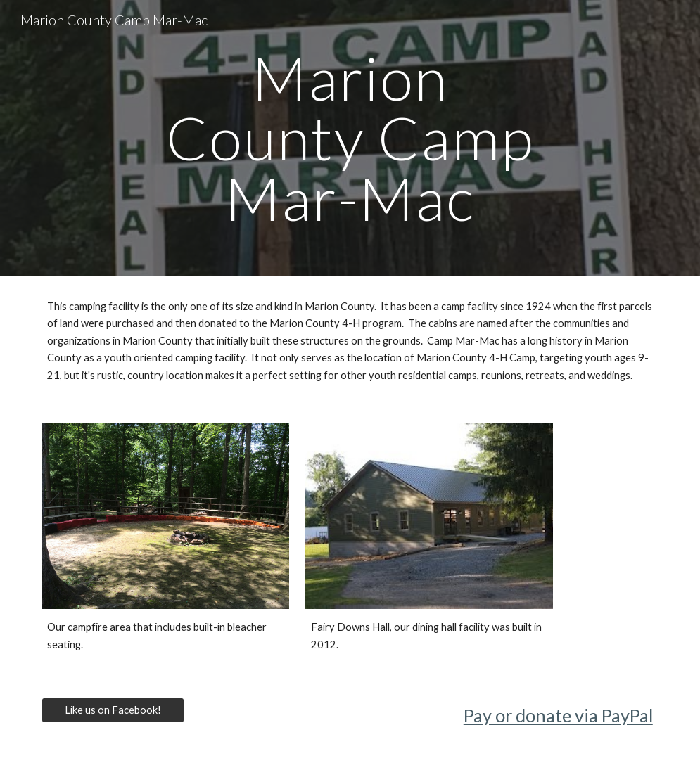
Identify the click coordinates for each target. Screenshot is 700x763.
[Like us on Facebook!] (113, 710)
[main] (350, 138)
